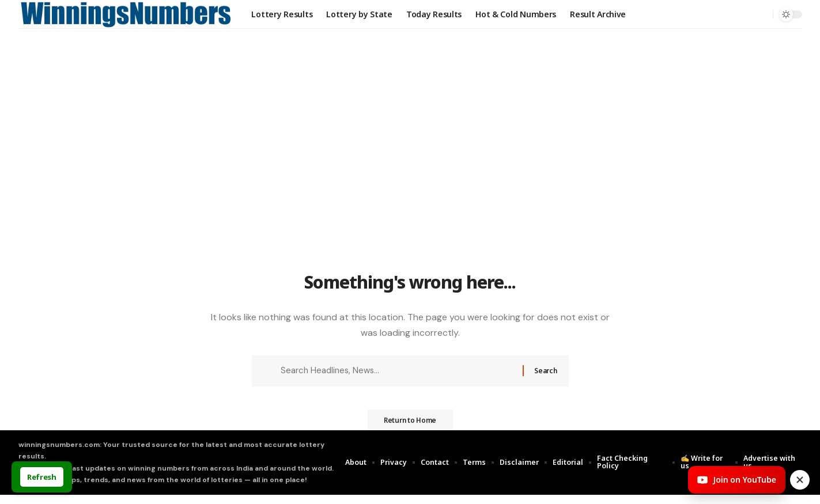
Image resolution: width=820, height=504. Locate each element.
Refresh (42, 477)
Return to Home (410, 429)
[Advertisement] (410, 183)
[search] (761, 14)
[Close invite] (800, 480)
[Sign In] (737, 14)
